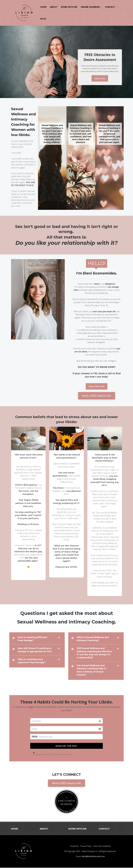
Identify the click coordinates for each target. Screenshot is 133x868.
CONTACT (110, 7)
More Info (100, 78)
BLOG (43, 19)
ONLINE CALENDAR (90, 7)
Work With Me (97, 386)
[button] (59, 638)
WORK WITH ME (69, 7)
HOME (43, 7)
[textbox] (100, 57)
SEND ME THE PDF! (66, 746)
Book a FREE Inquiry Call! (97, 396)
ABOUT (54, 7)
